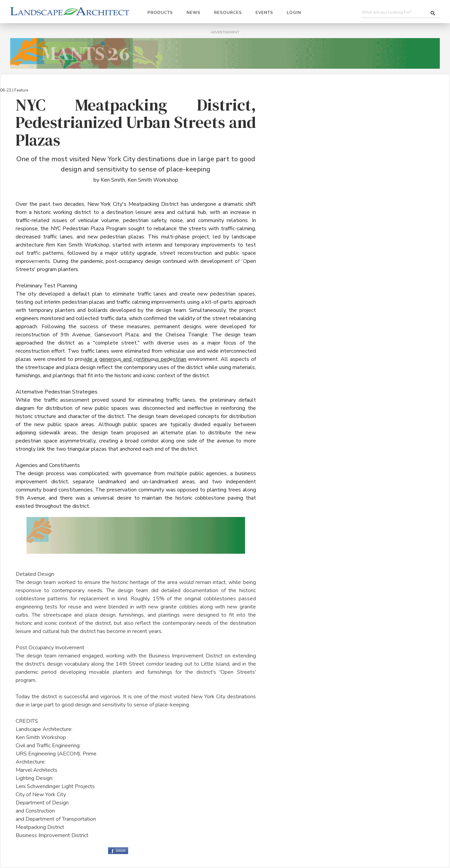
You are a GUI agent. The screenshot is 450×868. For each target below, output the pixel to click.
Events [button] (264, 13)
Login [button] (294, 13)
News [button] (194, 13)
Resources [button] (228, 13)
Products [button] (160, 13)
